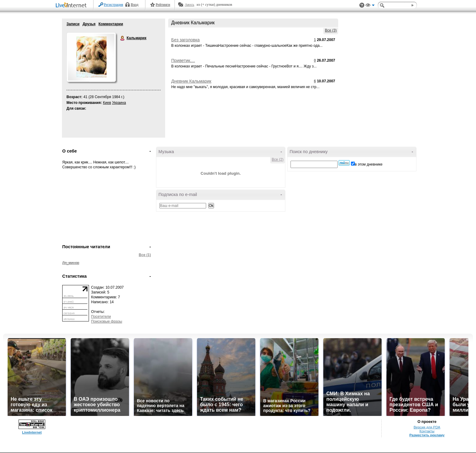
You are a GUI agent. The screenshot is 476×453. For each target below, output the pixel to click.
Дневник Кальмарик (191, 81)
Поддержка (362, 5)
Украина (119, 103)
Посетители (101, 317)
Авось (189, 5)
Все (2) (278, 160)
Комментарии (111, 24)
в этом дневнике (369, 164)
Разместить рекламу (427, 435)
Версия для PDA (427, 427)
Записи (73, 24)
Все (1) (145, 255)
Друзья (89, 24)
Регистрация (114, 5)
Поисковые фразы (107, 321)
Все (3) (331, 30)
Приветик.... (183, 60)
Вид (370, 6)
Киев (107, 103)
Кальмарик (123, 38)
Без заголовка (185, 40)
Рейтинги (163, 5)
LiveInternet (72, 6)
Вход (135, 5)
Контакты (427, 431)
